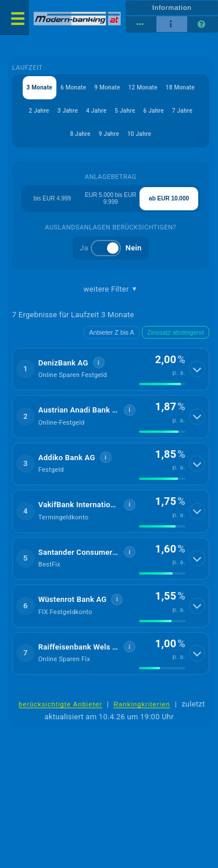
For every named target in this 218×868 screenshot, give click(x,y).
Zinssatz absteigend (176, 332)
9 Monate (107, 87)
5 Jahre (125, 111)
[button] (111, 370)
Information (172, 8)
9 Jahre (109, 134)
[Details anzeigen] (197, 369)
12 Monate (143, 87)
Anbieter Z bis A (112, 332)
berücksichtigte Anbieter (60, 704)
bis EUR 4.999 (52, 198)
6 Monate (73, 87)
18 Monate (180, 87)
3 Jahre (68, 111)
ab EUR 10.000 (169, 198)
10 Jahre (139, 134)
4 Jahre (96, 111)
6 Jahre (154, 111)
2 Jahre (39, 111)
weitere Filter (111, 289)
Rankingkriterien (142, 704)
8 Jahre (80, 134)
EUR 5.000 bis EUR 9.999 (110, 198)
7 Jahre (182, 111)
